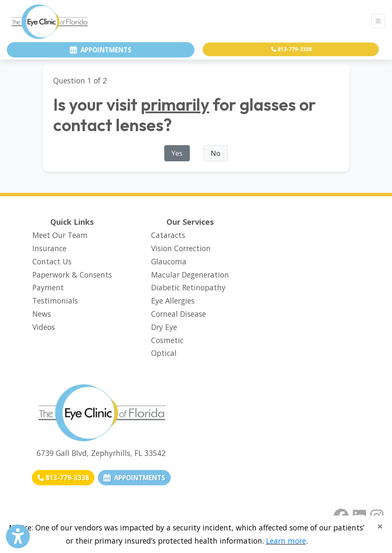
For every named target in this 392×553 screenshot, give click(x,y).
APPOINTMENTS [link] (134, 478)
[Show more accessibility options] (18, 537)
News (42, 314)
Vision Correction (181, 248)
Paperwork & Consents (72, 275)
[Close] (380, 526)
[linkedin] (359, 515)
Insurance (49, 248)
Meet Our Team (60, 235)
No (216, 153)
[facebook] (341, 515)
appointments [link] (101, 50)
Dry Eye (164, 327)
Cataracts (168, 235)
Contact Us (52, 261)
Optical (164, 353)
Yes (177, 153)
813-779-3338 (291, 49)
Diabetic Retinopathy (188, 287)
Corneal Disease (179, 314)
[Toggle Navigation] (378, 21)
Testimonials (55, 301)
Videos (44, 327)
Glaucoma (169, 261)
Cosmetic (167, 340)
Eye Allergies (173, 301)
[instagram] (377, 515)
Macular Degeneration (190, 275)
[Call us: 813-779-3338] (63, 478)
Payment (48, 287)
